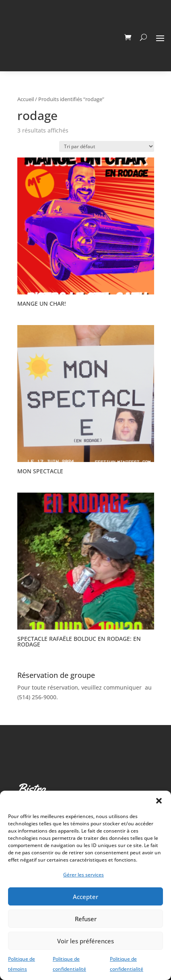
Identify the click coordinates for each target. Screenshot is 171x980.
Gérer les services (83, 875)
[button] (159, 801)
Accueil (26, 99)
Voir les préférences (85, 941)
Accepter (85, 897)
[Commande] (107, 146)
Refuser (86, 919)
